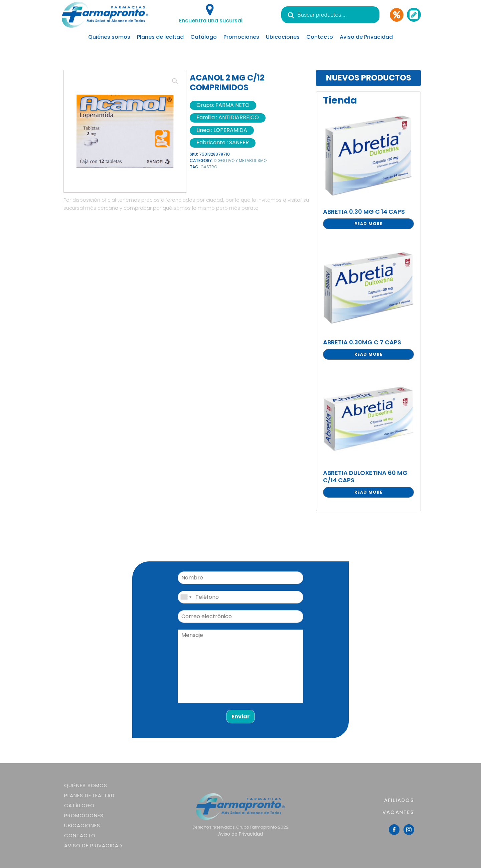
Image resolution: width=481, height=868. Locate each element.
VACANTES (398, 812)
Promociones (241, 37)
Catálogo (204, 37)
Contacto (320, 37)
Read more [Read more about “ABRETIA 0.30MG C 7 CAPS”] (368, 354)
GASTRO (209, 167)
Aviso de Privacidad (366, 37)
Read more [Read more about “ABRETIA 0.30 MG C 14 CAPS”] (368, 224)
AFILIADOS (399, 800)
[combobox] (186, 597)
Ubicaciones (283, 37)
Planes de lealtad (160, 37)
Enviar (240, 717)
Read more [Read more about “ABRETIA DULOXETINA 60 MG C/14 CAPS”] (368, 492)
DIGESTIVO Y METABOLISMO (240, 160)
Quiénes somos (109, 37)
